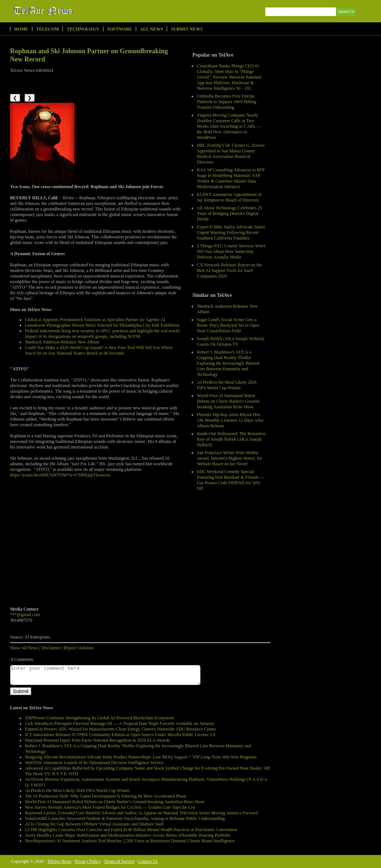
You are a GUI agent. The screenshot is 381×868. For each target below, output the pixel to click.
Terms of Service (119, 861)
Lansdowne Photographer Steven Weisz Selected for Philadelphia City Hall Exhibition (102, 325)
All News (151, 29)
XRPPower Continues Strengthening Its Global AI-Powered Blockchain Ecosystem (99, 718)
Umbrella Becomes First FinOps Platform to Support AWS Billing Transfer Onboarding (227, 102)
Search (347, 20)
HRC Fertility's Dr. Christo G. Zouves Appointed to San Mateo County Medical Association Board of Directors (231, 154)
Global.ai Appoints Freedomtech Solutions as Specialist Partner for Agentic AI (95, 320)
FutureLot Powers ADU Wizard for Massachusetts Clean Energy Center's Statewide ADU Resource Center (120, 729)
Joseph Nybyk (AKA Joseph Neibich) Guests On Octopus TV (230, 341)
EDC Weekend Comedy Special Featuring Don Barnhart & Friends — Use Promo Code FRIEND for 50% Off (230, 480)
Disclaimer (51, 648)
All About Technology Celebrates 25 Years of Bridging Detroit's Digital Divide (230, 213)
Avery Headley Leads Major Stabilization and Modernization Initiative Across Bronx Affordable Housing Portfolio (128, 835)
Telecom (47, 29)
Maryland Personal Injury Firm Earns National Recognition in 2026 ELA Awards (97, 740)
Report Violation (79, 648)
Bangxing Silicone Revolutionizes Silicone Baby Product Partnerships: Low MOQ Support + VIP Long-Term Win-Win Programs (141, 757)
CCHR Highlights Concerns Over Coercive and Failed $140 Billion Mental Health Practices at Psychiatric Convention (131, 830)
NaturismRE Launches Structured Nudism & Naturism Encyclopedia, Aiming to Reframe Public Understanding (125, 818)
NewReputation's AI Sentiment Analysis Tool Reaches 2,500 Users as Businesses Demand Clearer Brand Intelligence (130, 841)
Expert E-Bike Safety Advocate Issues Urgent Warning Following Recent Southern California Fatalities (231, 232)
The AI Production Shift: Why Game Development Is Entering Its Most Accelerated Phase (106, 796)
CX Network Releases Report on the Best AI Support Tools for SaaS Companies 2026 (229, 270)
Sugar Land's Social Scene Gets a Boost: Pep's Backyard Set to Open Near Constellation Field (228, 325)
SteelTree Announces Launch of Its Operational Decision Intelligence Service (94, 763)
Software (120, 29)
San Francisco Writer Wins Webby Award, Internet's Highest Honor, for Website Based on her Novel (229, 458)
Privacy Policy (88, 861)
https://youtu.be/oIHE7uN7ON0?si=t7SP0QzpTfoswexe (60, 475)
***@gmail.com (25, 615)
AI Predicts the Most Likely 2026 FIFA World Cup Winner (227, 385)
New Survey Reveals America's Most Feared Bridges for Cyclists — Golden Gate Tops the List (110, 807)
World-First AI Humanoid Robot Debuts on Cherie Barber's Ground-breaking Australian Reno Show (228, 401)
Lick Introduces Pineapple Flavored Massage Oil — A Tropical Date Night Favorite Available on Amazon (119, 723)
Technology (83, 29)
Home (21, 29)
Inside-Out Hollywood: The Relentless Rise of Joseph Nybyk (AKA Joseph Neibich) (231, 439)
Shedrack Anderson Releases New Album (62, 342)
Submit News (187, 29)
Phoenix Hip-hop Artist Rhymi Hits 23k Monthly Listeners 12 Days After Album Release (230, 420)
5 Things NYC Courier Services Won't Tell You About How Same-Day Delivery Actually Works (231, 251)
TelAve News (65, 11)
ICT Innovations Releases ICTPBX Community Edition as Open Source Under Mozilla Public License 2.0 (120, 735)
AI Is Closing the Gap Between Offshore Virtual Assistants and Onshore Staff (94, 824)
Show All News (24, 648)
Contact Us (148, 861)
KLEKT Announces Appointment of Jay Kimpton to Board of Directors (229, 197)
